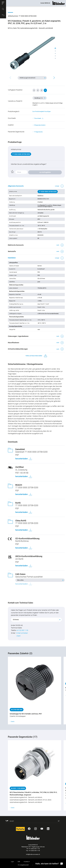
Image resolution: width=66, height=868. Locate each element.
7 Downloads (39, 118)
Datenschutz (37, 862)
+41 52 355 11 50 (22, 630)
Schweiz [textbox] (16, 620)
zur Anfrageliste (45, 172)
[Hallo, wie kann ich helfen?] (62, 864)
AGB (19, 862)
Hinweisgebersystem (23, 865)
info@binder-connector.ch (33, 854)
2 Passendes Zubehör (40, 125)
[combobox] (36, 620)
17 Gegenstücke (38, 132)
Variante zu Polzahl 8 (15, 101)
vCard (18, 636)
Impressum (27, 862)
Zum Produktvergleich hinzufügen (42, 111)
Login (12, 862)
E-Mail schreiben (22, 633)
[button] (3, 3)
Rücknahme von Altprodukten (40, 865)
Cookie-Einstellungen (49, 862)
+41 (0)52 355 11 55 (34, 851)
